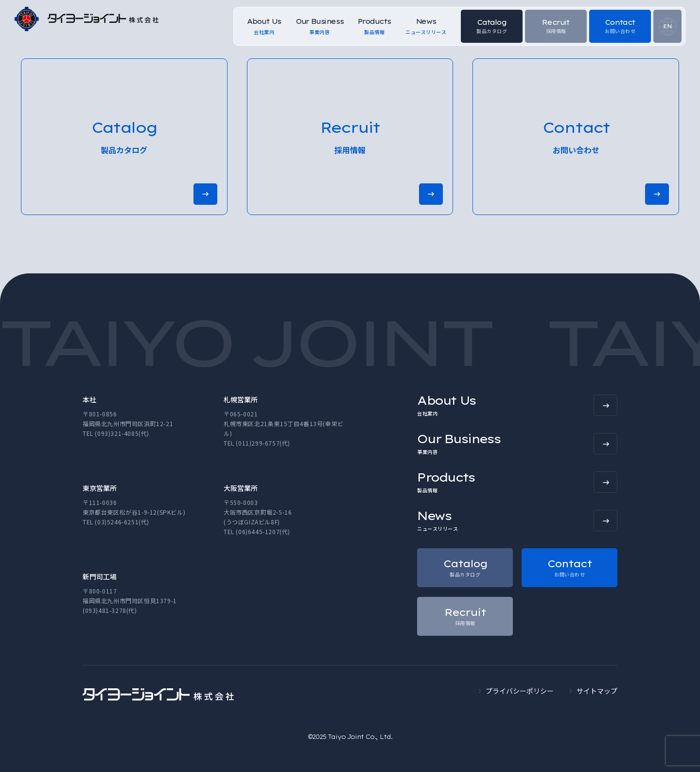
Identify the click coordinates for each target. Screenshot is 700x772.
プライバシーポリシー (520, 691)
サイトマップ (597, 691)
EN (667, 26)
